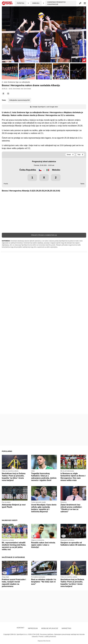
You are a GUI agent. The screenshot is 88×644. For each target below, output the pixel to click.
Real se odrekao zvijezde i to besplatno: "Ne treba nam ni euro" (44, 582)
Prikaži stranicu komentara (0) (44, 235)
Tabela (82, 184)
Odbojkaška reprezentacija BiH (19, 100)
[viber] (8, 94)
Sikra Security (47, 641)
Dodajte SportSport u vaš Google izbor (44, 107)
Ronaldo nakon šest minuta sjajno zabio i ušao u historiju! (43, 545)
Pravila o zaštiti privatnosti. (47, 637)
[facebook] (3, 94)
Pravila (6, 184)
